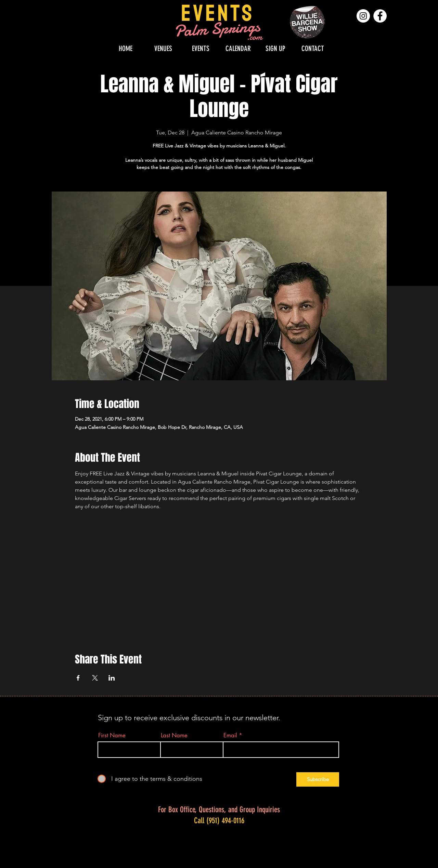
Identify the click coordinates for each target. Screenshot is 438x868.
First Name (112, 735)
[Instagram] (363, 16)
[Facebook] (380, 16)
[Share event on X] (95, 678)
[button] (163, 48)
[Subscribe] (318, 779)
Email (230, 735)
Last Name (174, 735)
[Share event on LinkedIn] (112, 678)
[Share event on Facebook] (78, 678)
